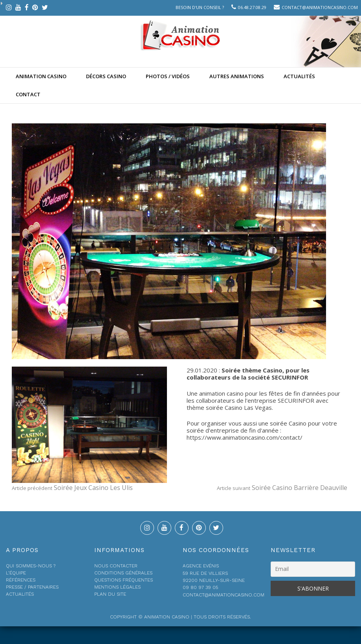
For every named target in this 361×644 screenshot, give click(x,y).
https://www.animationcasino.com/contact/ (245, 437)
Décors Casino (106, 76)
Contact (28, 94)
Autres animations (237, 76)
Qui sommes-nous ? (31, 566)
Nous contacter (116, 566)
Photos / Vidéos (168, 76)
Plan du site (110, 594)
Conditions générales (123, 573)
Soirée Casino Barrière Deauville (282, 488)
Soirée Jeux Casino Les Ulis (72, 488)
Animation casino (41, 76)
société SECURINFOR (278, 377)
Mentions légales (117, 587)
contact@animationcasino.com (320, 7)
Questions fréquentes (124, 580)
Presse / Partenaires (32, 587)
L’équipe (16, 573)
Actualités (299, 76)
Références (21, 580)
